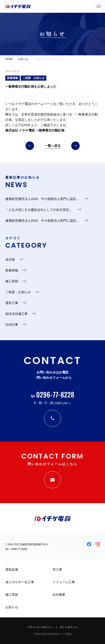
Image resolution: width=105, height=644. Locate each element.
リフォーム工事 (64, 582)
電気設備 (12, 569)
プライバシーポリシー (40, 627)
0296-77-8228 (19, 549)
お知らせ (23, 59)
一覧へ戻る (53, 146)
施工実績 (12, 595)
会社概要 (59, 595)
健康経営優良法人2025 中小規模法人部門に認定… (43, 221)
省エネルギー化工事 (20, 582)
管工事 (57, 569)
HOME (9, 59)
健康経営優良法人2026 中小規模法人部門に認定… (43, 199)
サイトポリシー (69, 627)
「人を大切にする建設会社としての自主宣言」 (39, 210)
